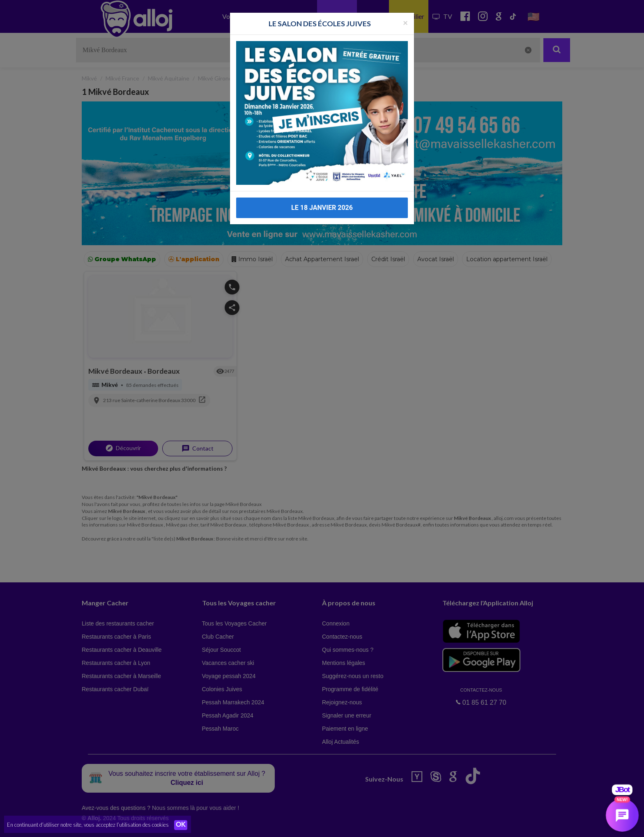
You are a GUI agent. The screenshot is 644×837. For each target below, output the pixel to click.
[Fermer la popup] (405, 6)
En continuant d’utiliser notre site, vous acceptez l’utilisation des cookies (88, 825)
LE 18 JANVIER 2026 (322, 191)
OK (181, 825)
